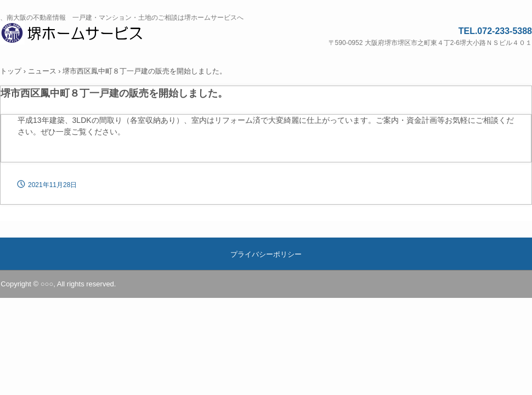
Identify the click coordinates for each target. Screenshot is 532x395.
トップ (11, 71)
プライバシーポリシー (266, 254)
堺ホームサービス (86, 35)
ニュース (42, 71)
